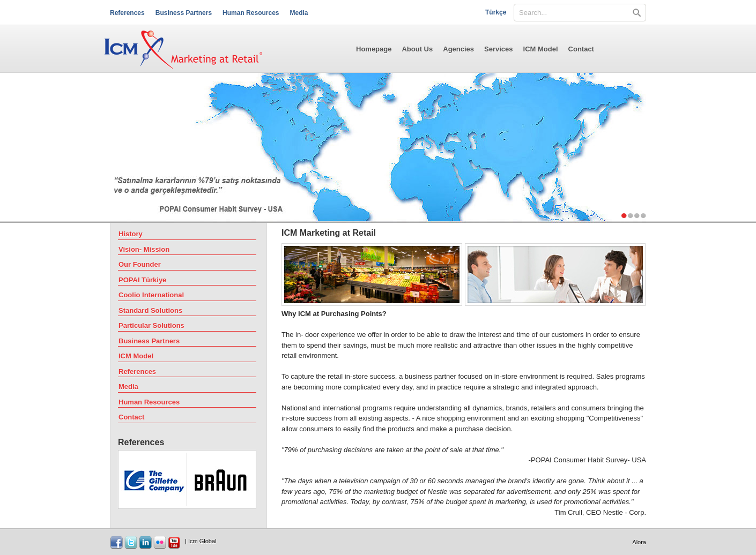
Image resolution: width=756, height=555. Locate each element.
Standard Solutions (150, 310)
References (127, 13)
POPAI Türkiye (142, 280)
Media (299, 13)
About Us (417, 49)
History (131, 234)
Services (499, 49)
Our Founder (140, 264)
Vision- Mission (144, 249)
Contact (581, 49)
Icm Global (202, 541)
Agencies (458, 49)
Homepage (374, 49)
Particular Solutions (151, 325)
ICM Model (541, 49)
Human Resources (251, 13)
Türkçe (496, 12)
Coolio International (151, 295)
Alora (639, 542)
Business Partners (184, 13)
